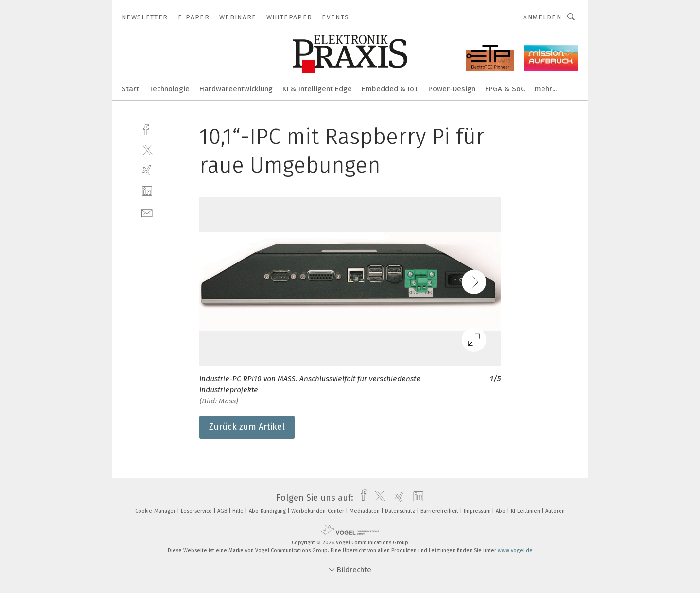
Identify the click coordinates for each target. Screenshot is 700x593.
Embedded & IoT (390, 89)
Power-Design (452, 89)
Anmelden (542, 17)
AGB (223, 511)
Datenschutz (401, 511)
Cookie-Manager (156, 511)
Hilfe (239, 511)
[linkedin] (147, 191)
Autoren (555, 511)
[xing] (147, 170)
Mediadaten (365, 511)
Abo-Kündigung (268, 511)
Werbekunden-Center (318, 511)
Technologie (169, 89)
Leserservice (197, 511)
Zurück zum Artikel (247, 427)
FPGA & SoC (505, 89)
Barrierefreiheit (440, 511)
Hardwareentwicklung (236, 89)
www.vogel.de (515, 550)
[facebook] (147, 129)
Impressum (478, 511)
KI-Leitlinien (526, 511)
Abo (501, 511)
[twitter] (147, 149)
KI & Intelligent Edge (317, 89)
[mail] (147, 212)
